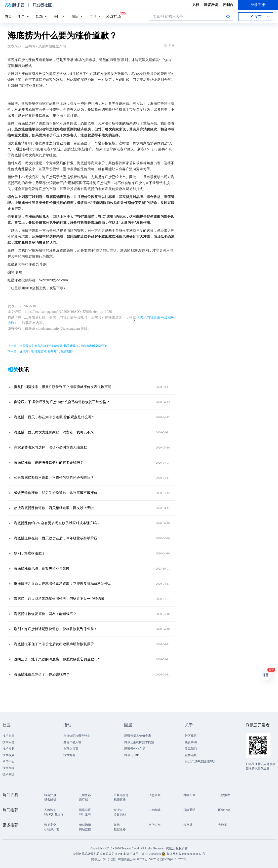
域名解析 (50, 800)
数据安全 (50, 825)
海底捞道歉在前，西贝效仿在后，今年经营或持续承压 (56, 538)
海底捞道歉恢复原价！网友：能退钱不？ (45, 614)
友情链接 (191, 755)
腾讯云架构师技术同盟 (139, 742)
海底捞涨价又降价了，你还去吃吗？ (42, 674)
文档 (196, 5)
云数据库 (224, 795)
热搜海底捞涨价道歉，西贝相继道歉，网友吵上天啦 (54, 508)
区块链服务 (121, 795)
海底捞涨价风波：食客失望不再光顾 (42, 568)
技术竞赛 (69, 755)
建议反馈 (211, 5)
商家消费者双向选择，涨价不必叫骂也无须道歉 (50, 447)
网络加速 (189, 795)
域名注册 (50, 795)
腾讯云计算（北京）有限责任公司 (114, 859)
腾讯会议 (85, 810)
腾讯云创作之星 (135, 749)
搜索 (228, 17)
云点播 (188, 825)
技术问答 (8, 742)
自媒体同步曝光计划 (77, 736)
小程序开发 (52, 829)
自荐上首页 (71, 749)
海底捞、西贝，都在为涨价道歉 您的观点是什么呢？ (54, 417)
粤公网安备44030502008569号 (186, 854)
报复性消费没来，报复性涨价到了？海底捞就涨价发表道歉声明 (63, 387)
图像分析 (224, 810)
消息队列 (155, 795)
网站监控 (85, 829)
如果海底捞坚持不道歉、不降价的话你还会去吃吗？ (54, 478)
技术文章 (8, 736)
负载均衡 (85, 825)
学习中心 (8, 762)
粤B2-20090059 (152, 854)
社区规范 (191, 736)
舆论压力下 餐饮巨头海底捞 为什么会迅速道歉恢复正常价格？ (62, 402)
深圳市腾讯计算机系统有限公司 (94, 854)
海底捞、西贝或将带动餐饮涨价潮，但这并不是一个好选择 (59, 599)
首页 (8, 16)
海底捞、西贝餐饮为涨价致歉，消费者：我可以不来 (54, 432)
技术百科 (8, 768)
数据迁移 (120, 829)
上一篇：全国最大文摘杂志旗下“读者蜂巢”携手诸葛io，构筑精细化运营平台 (58, 346)
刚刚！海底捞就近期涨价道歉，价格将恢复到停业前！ (56, 629)
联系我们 (191, 749)
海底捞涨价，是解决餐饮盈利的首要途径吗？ (49, 463)
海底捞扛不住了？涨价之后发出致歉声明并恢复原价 (54, 644)
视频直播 (120, 800)
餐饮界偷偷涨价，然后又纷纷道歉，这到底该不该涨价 (56, 493)
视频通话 (189, 810)
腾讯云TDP (132, 755)
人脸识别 (50, 810)
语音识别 (120, 814)
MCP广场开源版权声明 (200, 762)
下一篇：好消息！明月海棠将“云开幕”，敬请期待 (40, 352)
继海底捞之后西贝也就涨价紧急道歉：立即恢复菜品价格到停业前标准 (63, 584)
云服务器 (85, 795)
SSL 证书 (85, 814)
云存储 (83, 800)
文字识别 (155, 825)
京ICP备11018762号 (174, 859)
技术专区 (8, 774)
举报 (169, 46)
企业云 (118, 810)
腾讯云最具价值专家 (138, 736)
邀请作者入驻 (72, 742)
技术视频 (8, 755)
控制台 (228, 5)
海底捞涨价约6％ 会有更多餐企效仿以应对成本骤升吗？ (57, 523)
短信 (117, 825)
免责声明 (191, 742)
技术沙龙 (8, 749)
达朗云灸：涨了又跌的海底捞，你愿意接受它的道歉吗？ (57, 659)
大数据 (223, 825)
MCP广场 (114, 16)
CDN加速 (155, 810)
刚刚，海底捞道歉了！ (31, 553)
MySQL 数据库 (54, 814)
